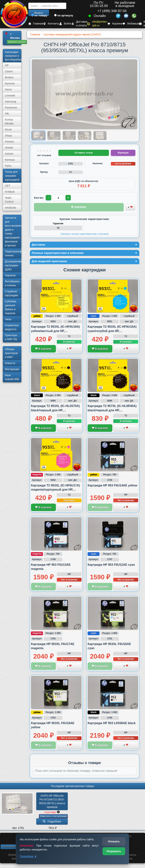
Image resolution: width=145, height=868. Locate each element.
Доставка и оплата (79, 24)
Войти (65, 24)
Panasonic (11, 108)
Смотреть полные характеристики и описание (85, 234)
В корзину (43, 351)
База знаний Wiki (12, 377)
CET (8, 186)
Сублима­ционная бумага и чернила (11, 307)
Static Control (9, 200)
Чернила (10, 275)
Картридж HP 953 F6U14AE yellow (112, 487)
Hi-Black (10, 192)
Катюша (10, 160)
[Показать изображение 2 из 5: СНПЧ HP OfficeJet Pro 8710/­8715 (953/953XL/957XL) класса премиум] (54, 135)
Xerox (8, 89)
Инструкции (12, 369)
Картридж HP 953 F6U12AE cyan (111, 567)
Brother (9, 77)
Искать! (39, 13)
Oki (7, 114)
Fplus (8, 166)
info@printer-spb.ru (97, 24)
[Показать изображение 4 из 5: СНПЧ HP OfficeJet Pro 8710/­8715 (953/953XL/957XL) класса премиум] (84, 135)
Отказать (114, 841)
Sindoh (9, 148)
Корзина (115, 24)
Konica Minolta (9, 122)
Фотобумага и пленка (12, 283)
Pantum (9, 142)
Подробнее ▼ (28, 856)
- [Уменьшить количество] (49, 198)
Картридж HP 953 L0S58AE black (112, 725)
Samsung (10, 102)
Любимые (131, 24)
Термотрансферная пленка (13, 253)
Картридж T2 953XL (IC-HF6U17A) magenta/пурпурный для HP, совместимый (55, 492)
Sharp (8, 136)
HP (7, 65)
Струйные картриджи (11, 293)
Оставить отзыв (84, 153)
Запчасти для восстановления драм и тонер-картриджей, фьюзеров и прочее (13, 232)
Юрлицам (123, 153)
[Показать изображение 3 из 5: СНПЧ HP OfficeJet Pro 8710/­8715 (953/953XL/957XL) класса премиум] (69, 135)
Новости (10, 363)
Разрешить (114, 851)
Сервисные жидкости (12, 327)
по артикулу (64, 15)
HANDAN (10, 208)
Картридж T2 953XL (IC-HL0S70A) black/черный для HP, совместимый (55, 412)
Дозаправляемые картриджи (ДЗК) (13, 265)
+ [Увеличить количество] (69, 198)
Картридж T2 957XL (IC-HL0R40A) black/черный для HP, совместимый (112, 412)
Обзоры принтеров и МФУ (11, 353)
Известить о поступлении (53, 818)
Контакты (51, 24)
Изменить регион (17, 42)
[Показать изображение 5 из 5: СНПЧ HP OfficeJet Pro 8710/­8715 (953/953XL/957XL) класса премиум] (100, 135)
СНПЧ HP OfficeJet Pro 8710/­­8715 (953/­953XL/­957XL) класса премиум (52, 804)
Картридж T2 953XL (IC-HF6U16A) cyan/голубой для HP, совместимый (112, 333)
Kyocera (10, 83)
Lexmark (10, 95)
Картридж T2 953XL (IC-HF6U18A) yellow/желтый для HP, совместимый (55, 333)
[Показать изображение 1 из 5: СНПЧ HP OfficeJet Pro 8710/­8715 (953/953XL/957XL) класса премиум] (39, 136)
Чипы (8, 319)
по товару (39, 15)
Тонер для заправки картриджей (12, 176)
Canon (9, 71)
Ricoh (8, 130)
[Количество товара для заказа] (59, 198)
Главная (36, 24)
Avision (9, 154)
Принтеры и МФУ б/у (11, 337)
